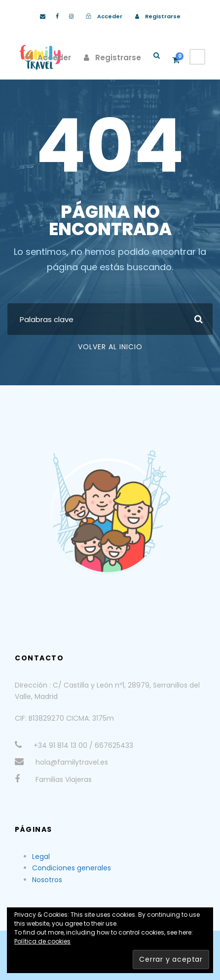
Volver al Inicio (110, 347)
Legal (41, 857)
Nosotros (47, 880)
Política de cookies (42, 941)
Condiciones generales (72, 868)
